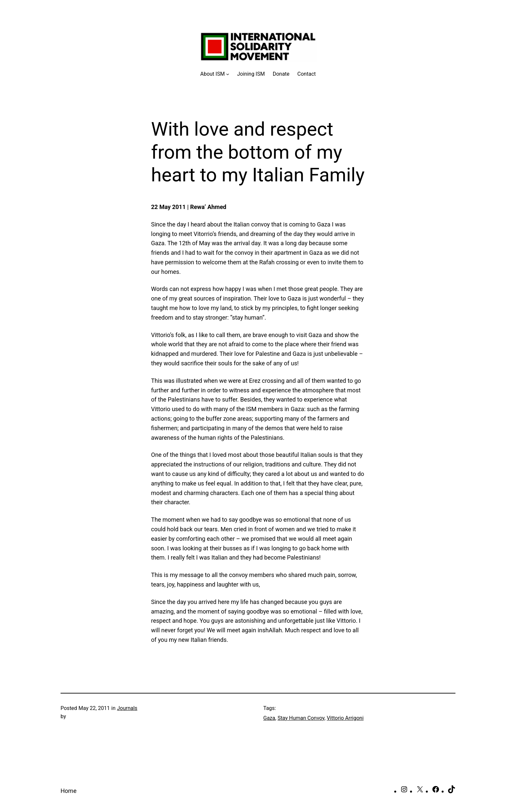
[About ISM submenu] (215, 74)
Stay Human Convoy (301, 718)
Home (68, 791)
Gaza (269, 718)
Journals (127, 708)
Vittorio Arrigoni (345, 718)
